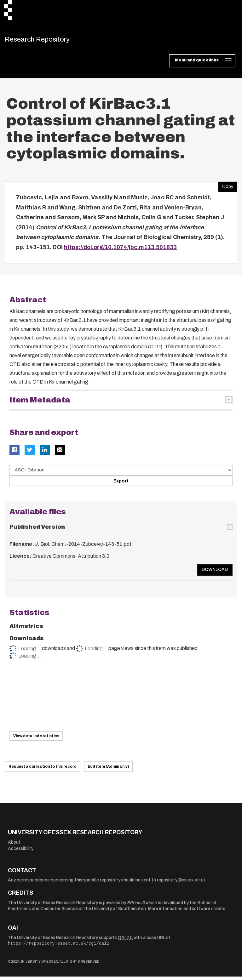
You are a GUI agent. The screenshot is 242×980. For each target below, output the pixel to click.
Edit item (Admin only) (108, 770)
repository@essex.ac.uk (181, 883)
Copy (226, 189)
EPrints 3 (136, 906)
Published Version (37, 530)
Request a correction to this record (43, 770)
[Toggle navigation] (202, 64)
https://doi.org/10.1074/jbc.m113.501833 (120, 250)
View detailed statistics (36, 739)
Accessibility (21, 852)
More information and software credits (187, 912)
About (14, 845)
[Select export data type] (121, 474)
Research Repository (49, 41)
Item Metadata (40, 403)
